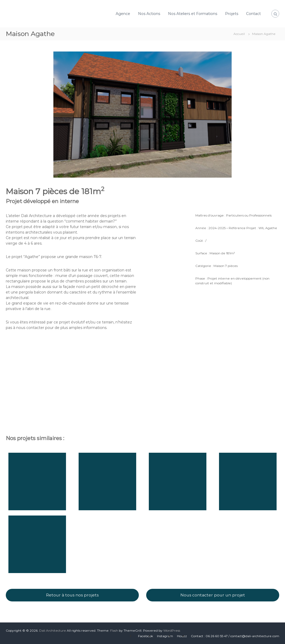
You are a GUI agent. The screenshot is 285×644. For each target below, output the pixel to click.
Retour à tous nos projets (72, 595)
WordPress (172, 630)
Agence (123, 14)
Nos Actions (149, 14)
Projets (232, 14)
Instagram (165, 636)
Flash (114, 630)
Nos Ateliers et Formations (193, 14)
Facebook (146, 636)
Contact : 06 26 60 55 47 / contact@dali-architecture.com (235, 636)
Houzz (182, 636)
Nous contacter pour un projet (213, 595)
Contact (253, 14)
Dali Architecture (53, 630)
